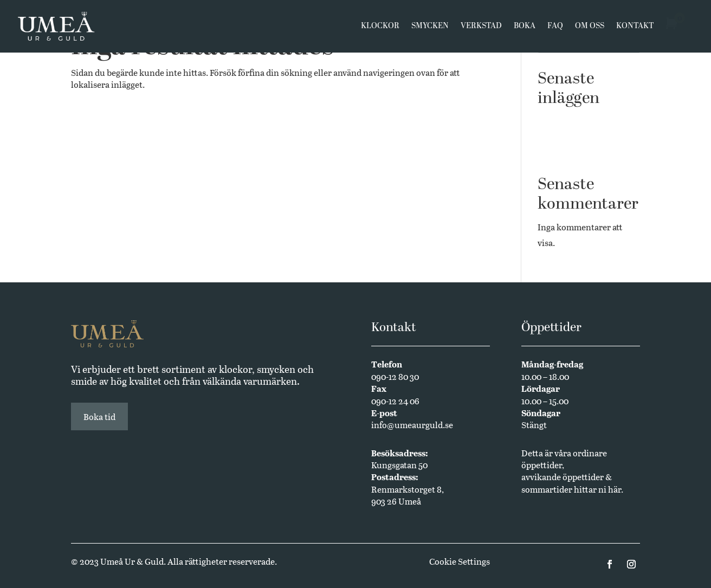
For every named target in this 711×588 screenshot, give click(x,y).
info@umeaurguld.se (412, 425)
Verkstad (481, 28)
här (615, 489)
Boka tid (99, 416)
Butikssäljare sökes (575, 136)
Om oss (590, 28)
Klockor (380, 28)
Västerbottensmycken (580, 119)
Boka (525, 28)
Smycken (430, 28)
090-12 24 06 (395, 401)
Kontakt (635, 28)
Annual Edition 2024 (578, 153)
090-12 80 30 (395, 376)
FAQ (555, 28)
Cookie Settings (460, 561)
